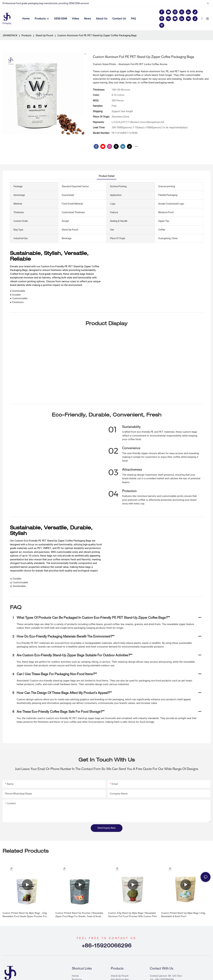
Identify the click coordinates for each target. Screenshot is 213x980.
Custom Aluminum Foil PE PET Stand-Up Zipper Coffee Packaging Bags (97, 35)
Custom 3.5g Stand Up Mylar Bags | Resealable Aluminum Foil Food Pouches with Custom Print (132, 915)
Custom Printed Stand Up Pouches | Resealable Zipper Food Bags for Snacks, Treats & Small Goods (79, 915)
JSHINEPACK (10, 35)
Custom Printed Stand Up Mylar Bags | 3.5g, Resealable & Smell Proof (183, 915)
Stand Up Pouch (44, 35)
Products (26, 35)
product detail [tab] (107, 176)
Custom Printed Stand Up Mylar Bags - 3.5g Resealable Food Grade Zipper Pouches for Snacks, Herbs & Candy (25, 915)
